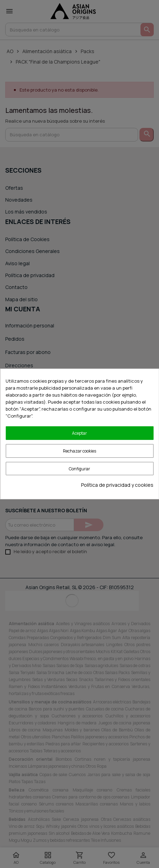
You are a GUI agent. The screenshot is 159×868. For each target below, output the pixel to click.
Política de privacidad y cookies (117, 485)
